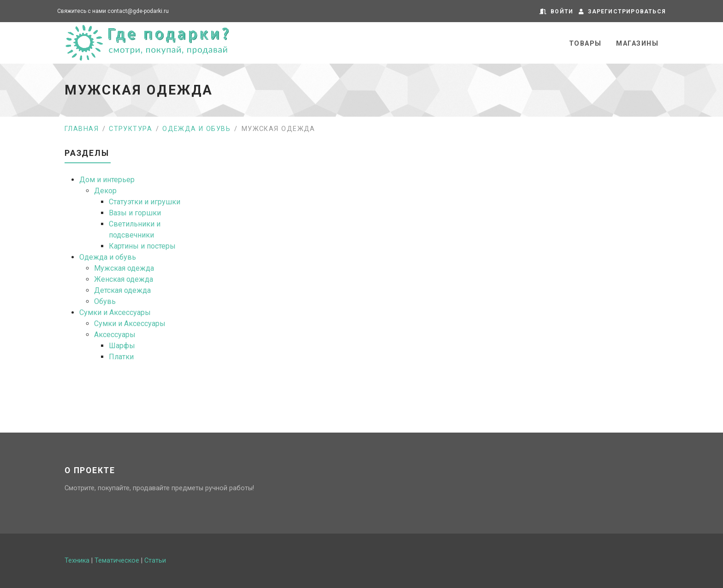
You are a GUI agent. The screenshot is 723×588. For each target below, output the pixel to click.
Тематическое (117, 561)
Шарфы (122, 346)
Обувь (105, 301)
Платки (121, 357)
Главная (82, 129)
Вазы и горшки (135, 213)
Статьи (155, 561)
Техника (77, 561)
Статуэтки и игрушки (145, 202)
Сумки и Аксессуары (115, 312)
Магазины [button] (637, 44)
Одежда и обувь (196, 129)
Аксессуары (115, 335)
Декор (105, 191)
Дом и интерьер (107, 180)
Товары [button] (585, 44)
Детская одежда (122, 290)
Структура (130, 129)
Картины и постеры (142, 246)
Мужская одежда (124, 268)
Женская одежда (124, 279)
